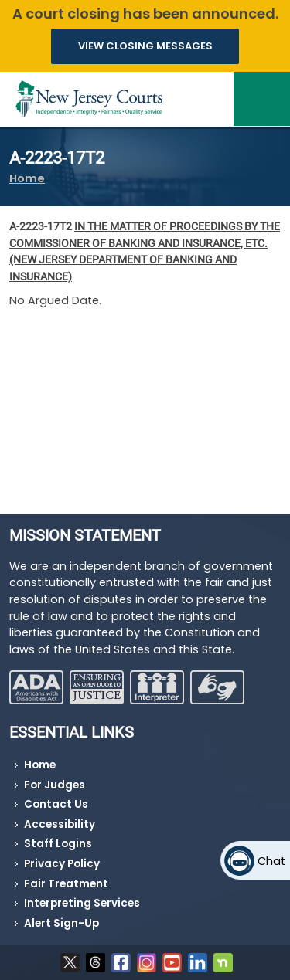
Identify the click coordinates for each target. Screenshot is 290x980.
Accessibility (60, 824)
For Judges (55, 785)
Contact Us (56, 804)
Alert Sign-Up (61, 923)
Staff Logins (58, 844)
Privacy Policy (62, 864)
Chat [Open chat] (271, 861)
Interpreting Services (82, 903)
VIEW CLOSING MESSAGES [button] (145, 46)
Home (27, 178)
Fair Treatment (66, 884)
